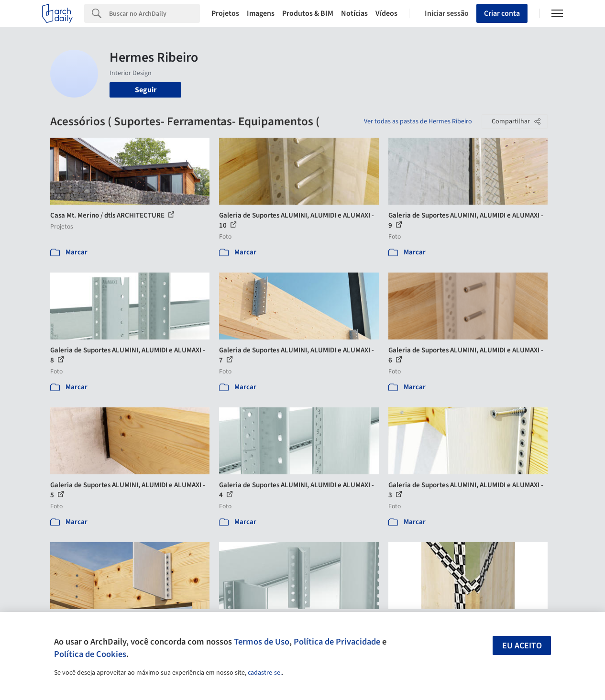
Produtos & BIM (308, 13)
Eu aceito (522, 646)
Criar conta (502, 13)
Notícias (354, 13)
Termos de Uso (262, 642)
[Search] (154, 13)
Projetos (225, 13)
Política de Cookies (90, 654)
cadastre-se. (265, 673)
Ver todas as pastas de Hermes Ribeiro (418, 121)
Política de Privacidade (337, 642)
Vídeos (386, 13)
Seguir (146, 90)
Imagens (261, 13)
